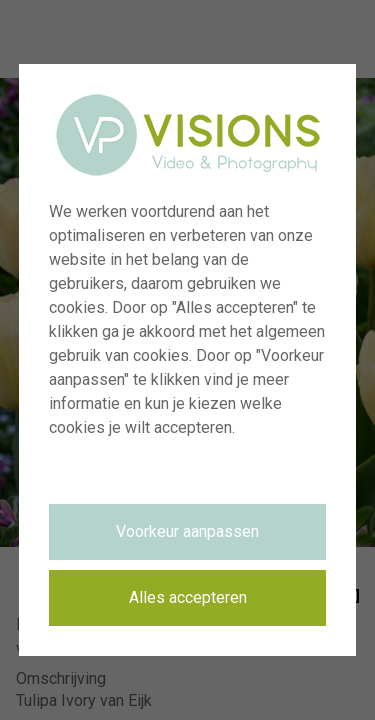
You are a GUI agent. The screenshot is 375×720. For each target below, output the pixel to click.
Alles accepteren (188, 597)
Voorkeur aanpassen (187, 531)
